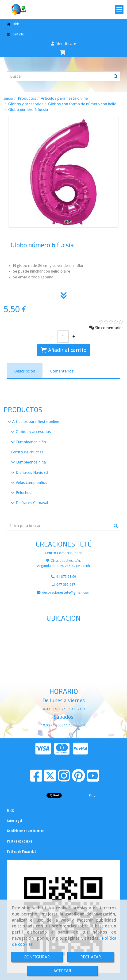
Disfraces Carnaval (31, 503)
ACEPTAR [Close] (62, 971)
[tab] (25, 371)
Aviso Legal (14, 820)
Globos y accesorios (33, 432)
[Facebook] (36, 779)
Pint (92, 795)
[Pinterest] (78, 779)
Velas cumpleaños (31, 482)
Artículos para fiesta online (35, 422)
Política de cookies (20, 841)
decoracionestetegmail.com (66, 593)
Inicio (13, 24)
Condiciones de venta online (26, 831)
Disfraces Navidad (31, 472)
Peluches (23, 493)
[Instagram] (64, 779)
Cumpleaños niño (30, 442)
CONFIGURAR (37, 957)
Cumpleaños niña (30, 462)
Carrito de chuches (27, 452)
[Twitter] (50, 779)
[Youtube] (93, 779)
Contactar (16, 34)
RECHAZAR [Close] (91, 957)
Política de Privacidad (22, 851)
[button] (63, 44)
